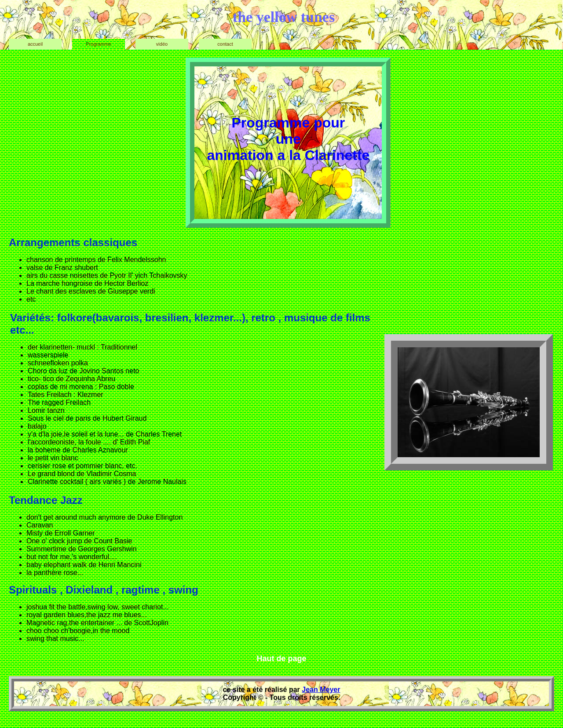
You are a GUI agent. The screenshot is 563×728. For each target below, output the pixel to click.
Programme (98, 44)
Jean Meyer (321, 690)
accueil (35, 44)
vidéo (162, 44)
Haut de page (281, 659)
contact (225, 44)
